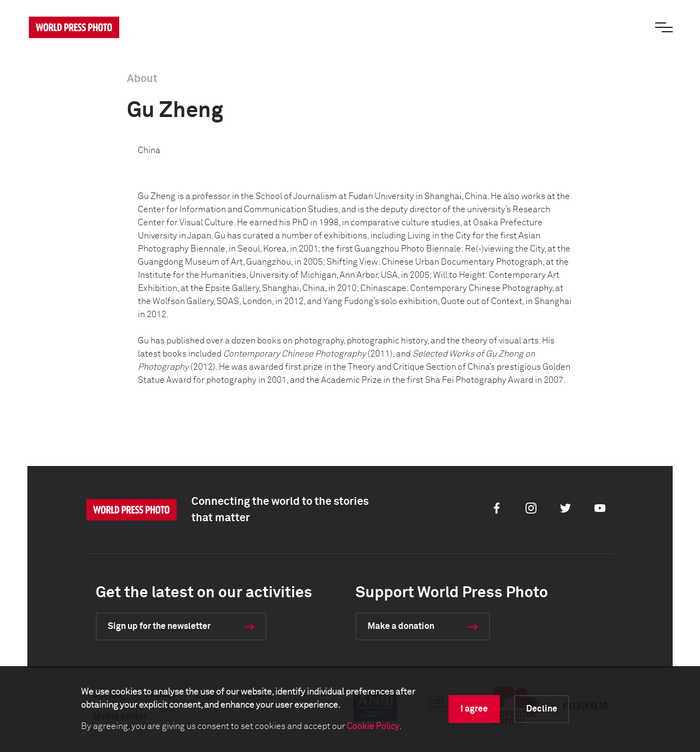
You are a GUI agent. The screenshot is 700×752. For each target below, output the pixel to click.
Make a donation (401, 626)
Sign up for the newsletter (159, 626)
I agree (474, 709)
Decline (542, 709)
